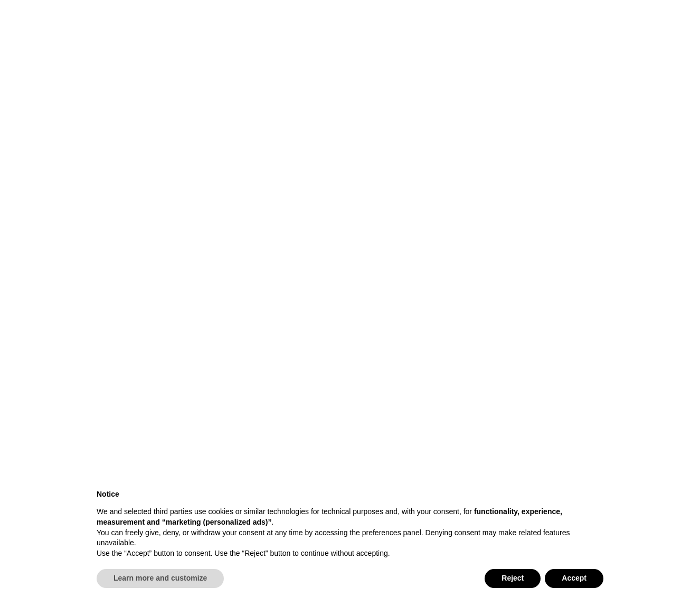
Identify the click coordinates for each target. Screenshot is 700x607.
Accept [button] (574, 578)
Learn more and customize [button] (160, 578)
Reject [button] (513, 578)
